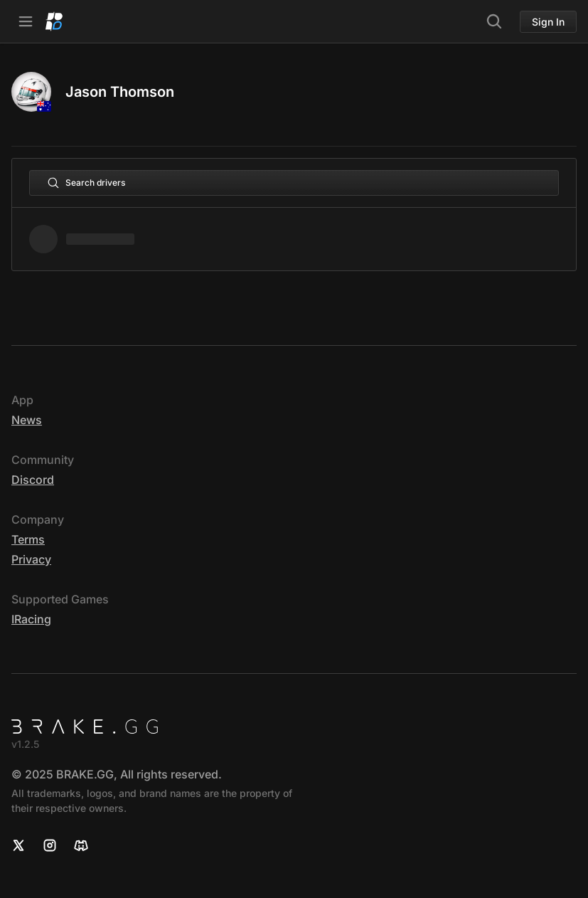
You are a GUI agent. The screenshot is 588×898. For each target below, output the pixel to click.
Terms (28, 539)
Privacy (31, 559)
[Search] (494, 21)
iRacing (31, 619)
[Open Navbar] (26, 21)
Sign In (548, 22)
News (27, 420)
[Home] (54, 21)
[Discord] (81, 845)
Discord (33, 480)
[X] (18, 845)
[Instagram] (50, 845)
